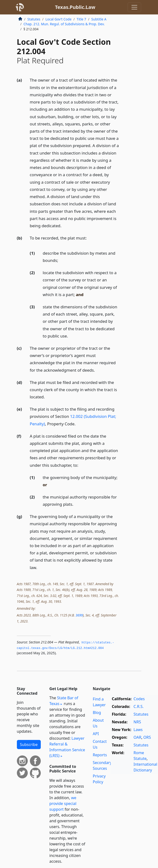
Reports (100, 755)
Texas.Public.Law (75, 7)
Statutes (34, 19)
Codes (139, 699)
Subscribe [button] (29, 745)
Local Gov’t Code (58, 19)
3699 (79, 615)
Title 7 (82, 19)
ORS (147, 737)
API (96, 734)
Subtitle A (99, 19)
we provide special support (63, 803)
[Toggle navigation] (134, 7)
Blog (97, 713)
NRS (137, 722)
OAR (137, 737)
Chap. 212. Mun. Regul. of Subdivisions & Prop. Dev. (64, 24)
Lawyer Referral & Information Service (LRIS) (67, 747)
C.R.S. (139, 706)
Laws (138, 730)
